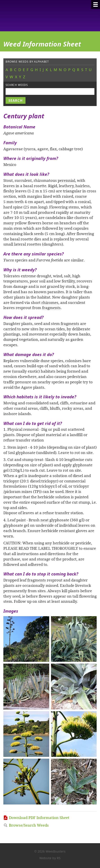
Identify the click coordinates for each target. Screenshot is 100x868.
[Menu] (96, 4)
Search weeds (17, 85)
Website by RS (50, 858)
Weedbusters (36, 16)
